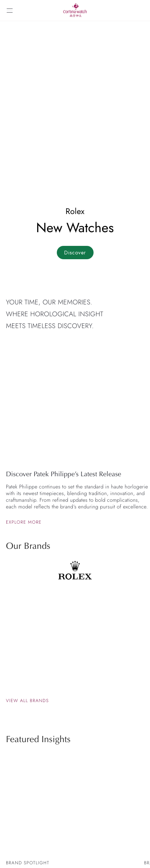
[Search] (140, 10)
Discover (75, 253)
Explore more (24, 522)
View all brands (27, 701)
